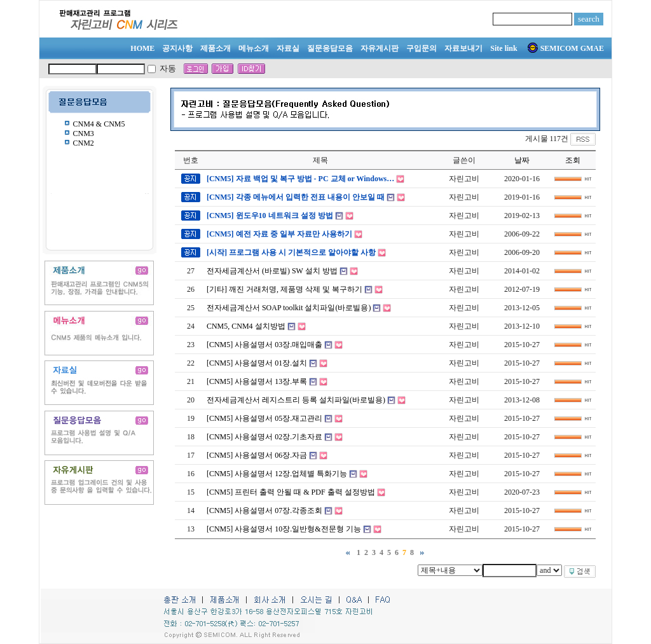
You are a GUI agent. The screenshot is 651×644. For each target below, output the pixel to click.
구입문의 (421, 48)
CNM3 (84, 134)
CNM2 (84, 143)
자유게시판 (380, 48)
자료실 (288, 48)
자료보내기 (463, 48)
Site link (504, 48)
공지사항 (177, 48)
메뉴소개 (254, 48)
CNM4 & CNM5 (99, 124)
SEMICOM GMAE (566, 48)
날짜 (522, 160)
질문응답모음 (330, 48)
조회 (573, 160)
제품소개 (216, 48)
